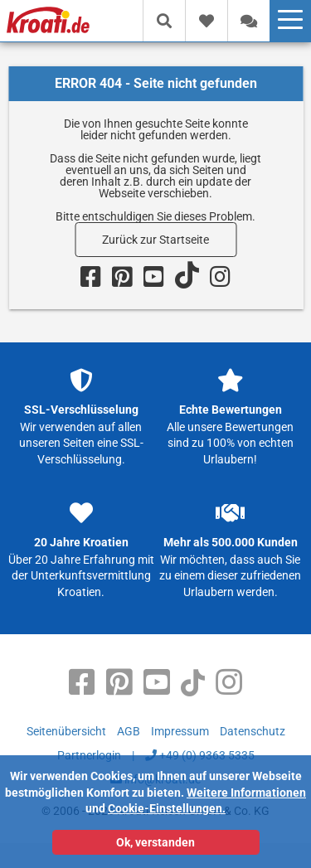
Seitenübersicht (66, 731)
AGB (129, 731)
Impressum (180, 731)
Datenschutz (253, 731)
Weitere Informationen (246, 793)
